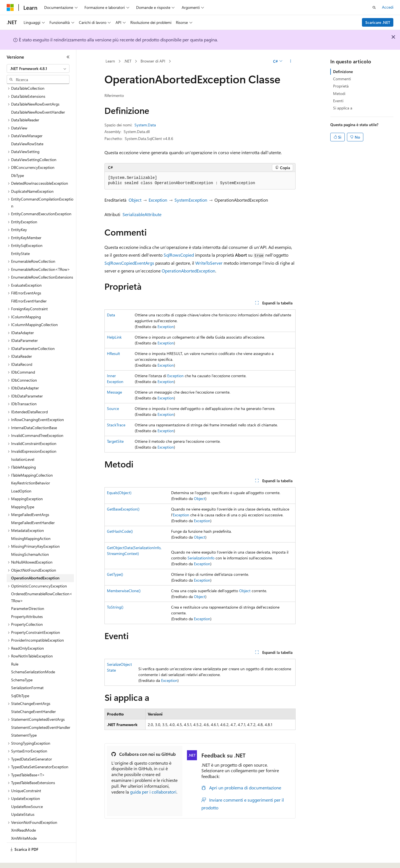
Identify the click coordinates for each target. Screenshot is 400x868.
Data (111, 315)
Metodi (339, 93)
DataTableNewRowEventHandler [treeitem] (38, 97)
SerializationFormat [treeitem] (27, 672)
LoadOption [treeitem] (21, 476)
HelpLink (114, 337)
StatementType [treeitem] (24, 720)
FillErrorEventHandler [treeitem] (29, 286)
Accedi (388, 7)
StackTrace (116, 425)
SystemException (191, 200)
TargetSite (115, 441)
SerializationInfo (201, 558)
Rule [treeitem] (15, 649)
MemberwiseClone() (124, 591)
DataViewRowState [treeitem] (27, 128)
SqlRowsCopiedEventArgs (129, 263)
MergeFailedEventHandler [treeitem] (33, 507)
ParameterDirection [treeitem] (28, 593)
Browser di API (153, 61)
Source (113, 408)
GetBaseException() (123, 509)
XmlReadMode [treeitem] (23, 815)
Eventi (338, 101)
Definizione (343, 72)
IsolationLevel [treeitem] (23, 444)
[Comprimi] (68, 57)
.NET (128, 61)
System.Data (145, 125)
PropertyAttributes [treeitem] (27, 601)
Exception (158, 200)
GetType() (115, 574)
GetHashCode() (120, 531)
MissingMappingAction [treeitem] (31, 523)
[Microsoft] (10, 7)
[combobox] (38, 69)
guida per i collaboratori (153, 792)
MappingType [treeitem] (23, 491)
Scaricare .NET (378, 22)
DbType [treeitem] (17, 160)
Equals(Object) (119, 493)
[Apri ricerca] (374, 7)
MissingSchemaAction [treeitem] (30, 539)
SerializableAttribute (142, 214)
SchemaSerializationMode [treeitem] (33, 656)
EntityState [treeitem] (20, 238)
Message (114, 392)
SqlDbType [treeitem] (20, 680)
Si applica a (343, 108)
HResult (113, 353)
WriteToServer (209, 263)
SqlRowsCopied (179, 255)
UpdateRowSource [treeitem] (27, 791)
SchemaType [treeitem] (22, 665)
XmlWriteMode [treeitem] (24, 823)
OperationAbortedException (188, 271)
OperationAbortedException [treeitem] (35, 563)
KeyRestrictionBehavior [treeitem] (31, 468)
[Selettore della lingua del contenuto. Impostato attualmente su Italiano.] (19, 859)
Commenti (342, 79)
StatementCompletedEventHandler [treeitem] (41, 712)
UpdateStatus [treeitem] (23, 799)
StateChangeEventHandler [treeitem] (33, 696)
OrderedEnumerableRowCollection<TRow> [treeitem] (42, 582)
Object (135, 200)
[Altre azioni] (291, 61)
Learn (110, 61)
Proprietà (341, 86)
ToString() (115, 607)
